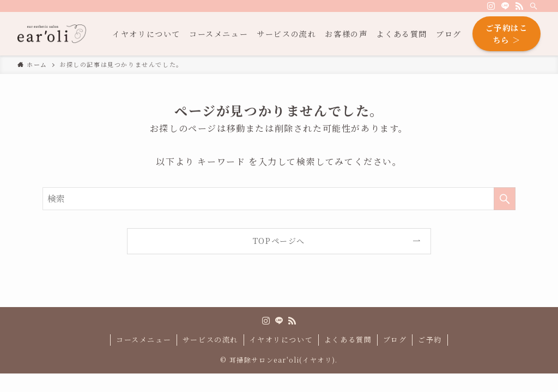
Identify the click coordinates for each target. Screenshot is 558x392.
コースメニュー (144, 339)
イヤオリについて (281, 339)
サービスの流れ (210, 339)
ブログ (395, 339)
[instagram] (491, 6)
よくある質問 (348, 339)
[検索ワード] (279, 199)
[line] (505, 6)
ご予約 (430, 339)
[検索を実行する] (505, 199)
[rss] (519, 6)
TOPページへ (279, 241)
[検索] (533, 6)
